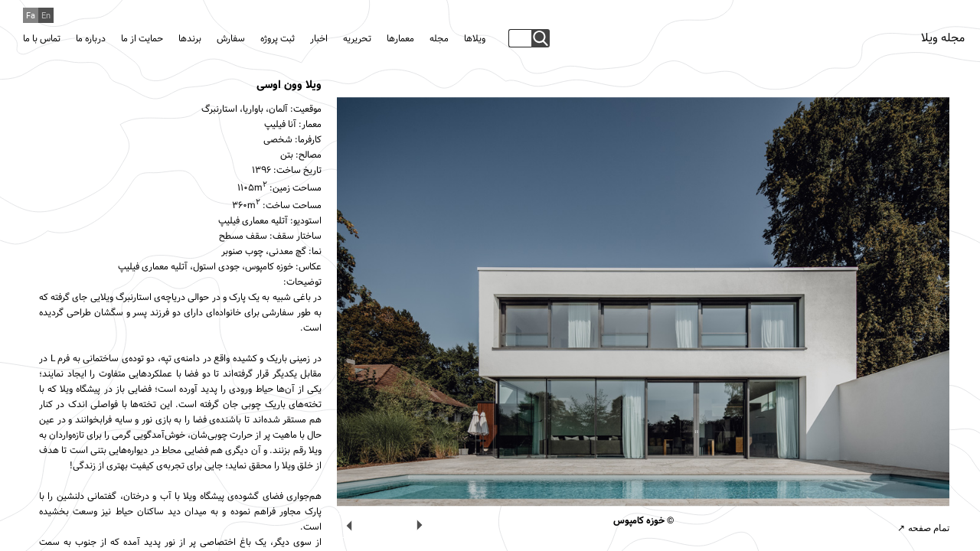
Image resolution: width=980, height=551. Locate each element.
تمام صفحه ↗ (923, 528)
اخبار (319, 39)
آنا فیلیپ (280, 125)
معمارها (400, 39)
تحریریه (357, 39)
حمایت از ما (142, 39)
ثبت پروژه (278, 39)
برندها (190, 39)
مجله (439, 39)
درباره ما (91, 39)
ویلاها (475, 39)
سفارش (231, 39)
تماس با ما (42, 39)
